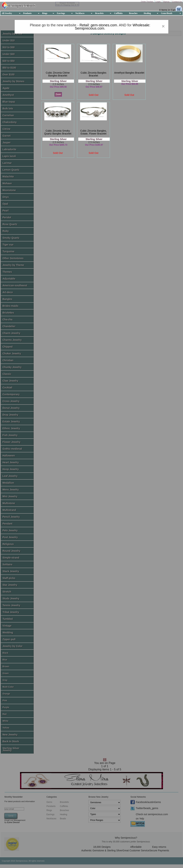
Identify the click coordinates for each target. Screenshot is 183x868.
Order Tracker (147, 2)
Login (158, 2)
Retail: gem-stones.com (98, 25)
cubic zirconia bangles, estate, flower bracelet (93, 132)
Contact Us (177, 2)
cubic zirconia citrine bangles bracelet (58, 74)
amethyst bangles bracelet (129, 73)
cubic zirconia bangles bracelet (93, 74)
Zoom (58, 94)
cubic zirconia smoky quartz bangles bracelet (58, 132)
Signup (166, 2)
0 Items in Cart (167, 10)
